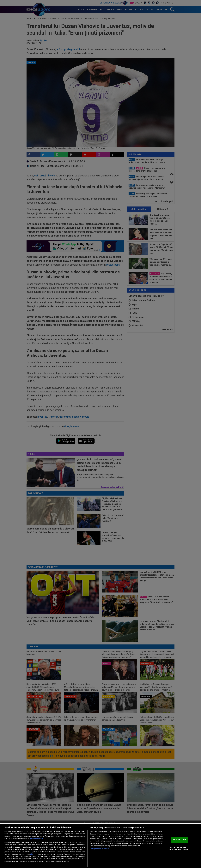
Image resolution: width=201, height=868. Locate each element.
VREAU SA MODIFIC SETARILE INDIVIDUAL (179, 848)
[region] (100, 846)
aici (32, 854)
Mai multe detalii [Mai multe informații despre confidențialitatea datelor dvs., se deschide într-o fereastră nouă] (37, 839)
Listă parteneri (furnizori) (100, 849)
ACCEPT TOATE (180, 840)
